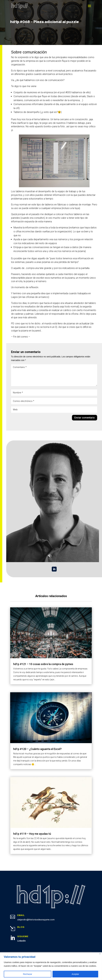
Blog (21, 927)
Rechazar (27, 974)
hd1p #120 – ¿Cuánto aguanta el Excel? (37, 749)
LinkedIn (21, 941)
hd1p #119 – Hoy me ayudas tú (32, 834)
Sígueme (23, 936)
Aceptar (75, 974)
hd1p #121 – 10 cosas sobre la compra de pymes (43, 664)
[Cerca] (100, 954)
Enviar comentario (85, 418)
